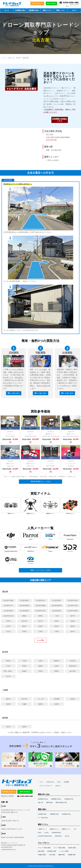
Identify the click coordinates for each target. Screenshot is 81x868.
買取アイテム (47, 10)
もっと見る (41, 640)
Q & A (74, 10)
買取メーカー (61, 10)
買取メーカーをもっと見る (40, 570)
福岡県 (4, 825)
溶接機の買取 (72, 855)
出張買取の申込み (43, 799)
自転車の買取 (72, 848)
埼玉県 (4, 806)
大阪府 (4, 817)
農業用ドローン (66, 829)
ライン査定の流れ (43, 818)
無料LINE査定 (51, 3)
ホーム (7, 10)
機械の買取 (62, 855)
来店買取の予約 (69, 799)
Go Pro (47, 833)
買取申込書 (49, 803)
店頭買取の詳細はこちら (60, 120)
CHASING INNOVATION (45, 836)
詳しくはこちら (14, 393)
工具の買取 (52, 855)
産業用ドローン (54, 829)
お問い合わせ (50, 782)
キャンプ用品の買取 (59, 848)
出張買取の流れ (20, 10)
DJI (75, 829)
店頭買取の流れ (66, 814)
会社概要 (66, 782)
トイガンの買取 (64, 851)
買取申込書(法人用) (61, 803)
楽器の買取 (41, 851)
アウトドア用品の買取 (44, 848)
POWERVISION (56, 833)
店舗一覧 (11, 58)
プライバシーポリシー (46, 786)
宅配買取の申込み (56, 799)
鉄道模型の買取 (52, 851)
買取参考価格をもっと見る (40, 481)
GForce (67, 836)
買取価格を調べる (37, 3)
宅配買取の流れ (34, 10)
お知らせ (58, 786)
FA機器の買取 (42, 855)
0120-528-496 (51, 140)
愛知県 (18, 58)
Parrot (40, 833)
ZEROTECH (58, 836)
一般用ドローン (42, 829)
